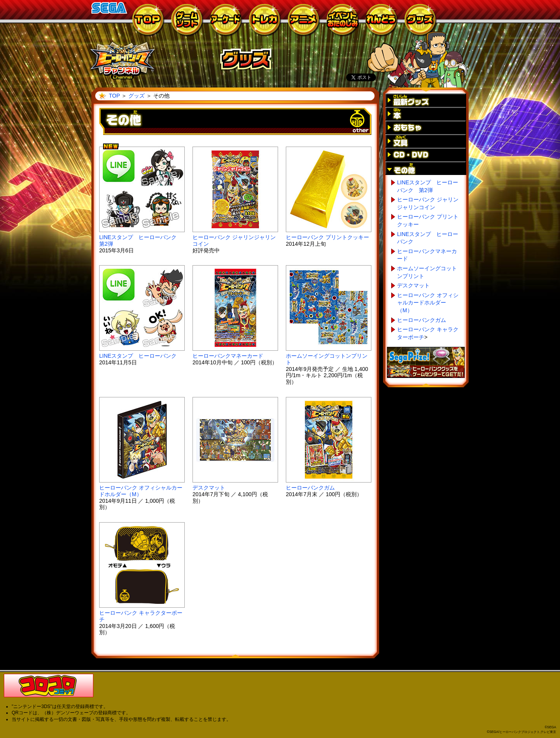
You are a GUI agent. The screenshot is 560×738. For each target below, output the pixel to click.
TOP (114, 96)
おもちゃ (426, 127)
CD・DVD (426, 155)
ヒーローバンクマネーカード (228, 356)
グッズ (136, 96)
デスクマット (209, 488)
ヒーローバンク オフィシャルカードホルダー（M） (141, 491)
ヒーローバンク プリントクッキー (327, 237)
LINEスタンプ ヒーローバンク (138, 356)
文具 (426, 141)
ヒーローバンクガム (310, 488)
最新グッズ (426, 100)
